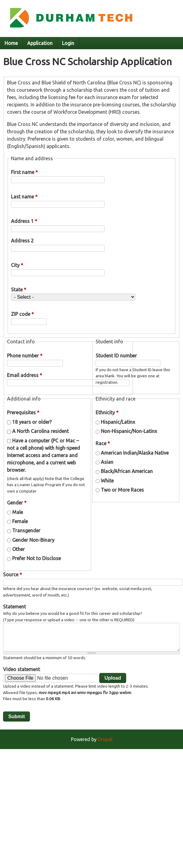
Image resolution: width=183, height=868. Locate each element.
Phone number (25, 356)
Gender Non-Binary (33, 540)
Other (18, 549)
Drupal (105, 739)
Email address (25, 375)
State (19, 290)
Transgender (26, 530)
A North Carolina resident (40, 431)
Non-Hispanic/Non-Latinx (129, 431)
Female (20, 521)
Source (13, 574)
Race (103, 443)
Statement (15, 607)
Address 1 (24, 221)
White (107, 481)
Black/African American (127, 471)
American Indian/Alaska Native (135, 453)
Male (18, 512)
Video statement (22, 669)
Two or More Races (122, 490)
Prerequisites (23, 412)
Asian (107, 462)
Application (40, 43)
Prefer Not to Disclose (37, 558)
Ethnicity (107, 412)
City (17, 265)
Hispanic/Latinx (118, 422)
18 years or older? (32, 422)
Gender (17, 503)
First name (24, 172)
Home (11, 43)
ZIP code (22, 314)
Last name (24, 197)
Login (68, 43)
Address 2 (22, 241)
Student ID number (116, 356)
